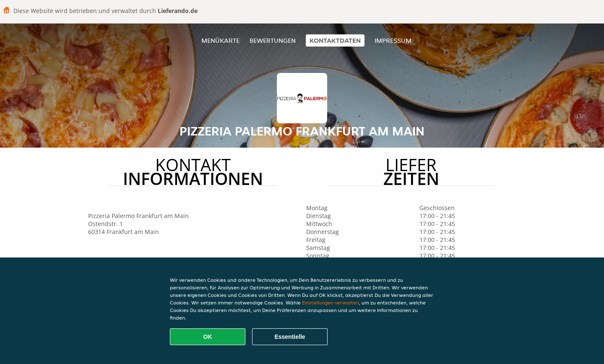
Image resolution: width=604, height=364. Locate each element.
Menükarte (220, 40)
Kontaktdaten (335, 40)
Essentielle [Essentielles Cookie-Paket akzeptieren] (290, 337)
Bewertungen (273, 40)
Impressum (393, 40)
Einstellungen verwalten (331, 303)
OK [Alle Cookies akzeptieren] (208, 337)
